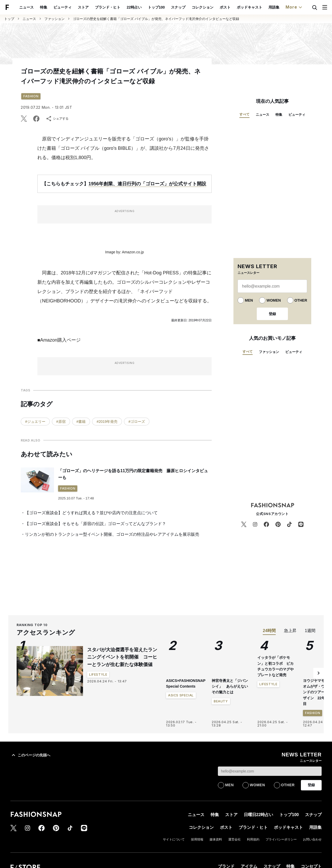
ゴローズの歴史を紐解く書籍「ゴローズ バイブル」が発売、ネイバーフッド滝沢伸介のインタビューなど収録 (156, 19)
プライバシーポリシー (281, 839)
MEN (249, 300)
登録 (272, 314)
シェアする (57, 119)
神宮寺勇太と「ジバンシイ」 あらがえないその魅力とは (230, 686)
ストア (95, 7)
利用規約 (253, 839)
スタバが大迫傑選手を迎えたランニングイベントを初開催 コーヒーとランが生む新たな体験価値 (122, 657)
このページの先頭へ (30, 755)
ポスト (237, 7)
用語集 (286, 7)
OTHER (301, 300)
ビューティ (75, 7)
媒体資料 (216, 839)
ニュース (39, 7)
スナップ (190, 7)
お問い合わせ (312, 839)
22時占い (146, 7)
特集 (56, 7)
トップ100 (168, 7)
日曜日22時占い (259, 815)
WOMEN (274, 300)
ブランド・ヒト (120, 7)
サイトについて (174, 839)
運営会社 (234, 839)
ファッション (54, 19)
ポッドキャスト (261, 7)
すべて (244, 114)
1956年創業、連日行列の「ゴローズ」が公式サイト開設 (147, 184)
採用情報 (197, 839)
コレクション (215, 7)
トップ (9, 19)
